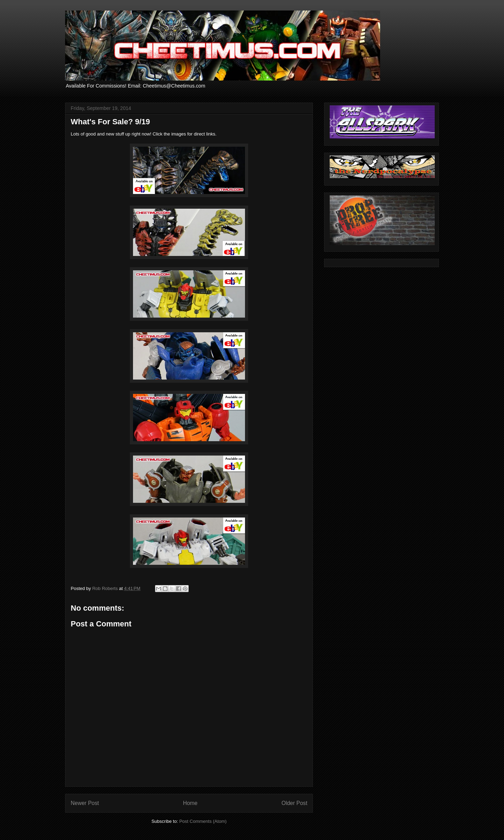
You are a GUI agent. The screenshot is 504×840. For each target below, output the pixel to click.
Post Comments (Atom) (203, 821)
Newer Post (85, 803)
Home (190, 803)
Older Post (294, 803)
